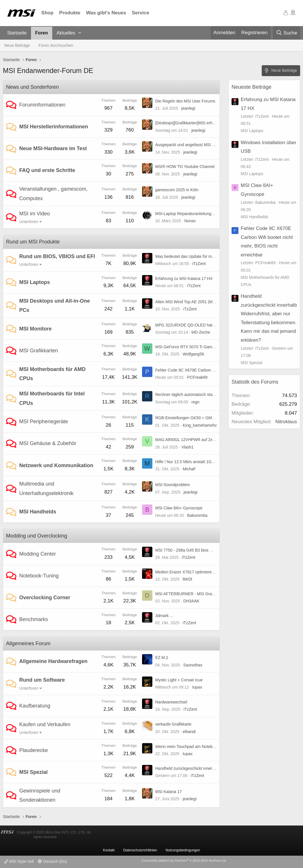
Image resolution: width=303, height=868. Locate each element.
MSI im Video (35, 214)
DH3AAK (191, 601)
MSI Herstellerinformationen (54, 127)
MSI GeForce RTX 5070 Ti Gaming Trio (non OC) (199, 347)
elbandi (189, 732)
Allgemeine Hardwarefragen (53, 661)
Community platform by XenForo (184, 861)
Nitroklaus (286, 422)
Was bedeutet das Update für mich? (187, 256)
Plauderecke (34, 750)
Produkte (70, 13)
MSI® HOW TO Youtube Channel (185, 167)
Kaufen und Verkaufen (45, 724)
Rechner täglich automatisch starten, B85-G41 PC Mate (205, 395)
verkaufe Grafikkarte (173, 724)
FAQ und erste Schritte (47, 170)
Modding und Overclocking (37, 536)
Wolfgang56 (193, 354)
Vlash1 (188, 447)
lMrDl (188, 579)
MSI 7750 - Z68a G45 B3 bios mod (186, 550)
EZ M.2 (162, 658)
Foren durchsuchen (56, 45)
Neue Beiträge (17, 45)
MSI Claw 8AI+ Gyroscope (179, 508)
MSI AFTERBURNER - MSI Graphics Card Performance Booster (213, 594)
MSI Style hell (19, 861)
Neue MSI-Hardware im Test (53, 148)
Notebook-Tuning (39, 576)
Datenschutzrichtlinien (140, 850)
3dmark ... (164, 616)
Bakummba (197, 515)
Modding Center (38, 554)
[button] (80, 33)
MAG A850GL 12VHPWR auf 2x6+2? (188, 440)
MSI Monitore (35, 329)
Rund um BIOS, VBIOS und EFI (57, 256)
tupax (197, 687)
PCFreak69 (197, 377)
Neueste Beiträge (251, 87)
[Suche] (287, 33)
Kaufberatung (35, 706)
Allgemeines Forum (28, 643)
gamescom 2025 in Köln (177, 190)
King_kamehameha (200, 425)
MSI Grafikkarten (39, 351)
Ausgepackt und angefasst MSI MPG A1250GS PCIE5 (204, 145)
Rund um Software (42, 680)
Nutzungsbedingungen (183, 850)
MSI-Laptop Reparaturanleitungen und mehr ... (197, 214)
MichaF (189, 469)
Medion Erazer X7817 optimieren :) (186, 572)
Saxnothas (193, 665)
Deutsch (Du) (52, 861)
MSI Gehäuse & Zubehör (48, 443)
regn (195, 402)
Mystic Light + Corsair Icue (179, 680)
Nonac (190, 221)
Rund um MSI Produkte (33, 242)
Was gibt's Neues (106, 13)
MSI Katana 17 (169, 792)
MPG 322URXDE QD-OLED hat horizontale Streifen (202, 325)
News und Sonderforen (32, 87)
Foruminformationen (42, 105)
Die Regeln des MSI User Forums (185, 101)
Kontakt (109, 850)
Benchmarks (34, 619)
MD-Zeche (201, 332)
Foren (42, 33)
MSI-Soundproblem (173, 485)
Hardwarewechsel (171, 702)
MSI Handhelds (38, 512)
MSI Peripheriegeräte (44, 422)
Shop (47, 13)
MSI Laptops (35, 282)
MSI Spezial (33, 772)
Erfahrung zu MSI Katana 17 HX (184, 279)
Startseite (17, 33)
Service (140, 13)
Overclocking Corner (45, 598)
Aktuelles (66, 33)
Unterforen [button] (29, 222)
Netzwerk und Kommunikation (56, 465)
